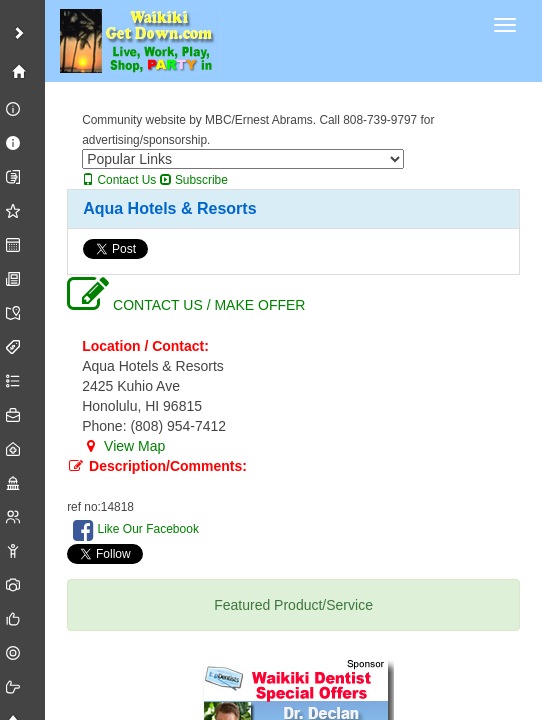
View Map (123, 446)
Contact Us (119, 180)
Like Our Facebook (136, 530)
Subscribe (194, 180)
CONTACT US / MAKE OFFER (186, 305)
